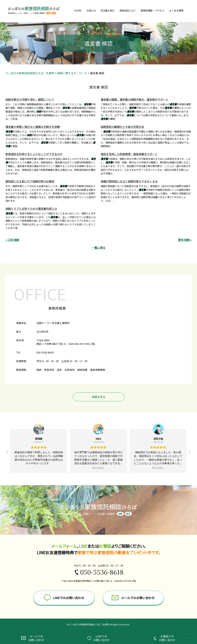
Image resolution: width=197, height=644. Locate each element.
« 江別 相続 (12, 240)
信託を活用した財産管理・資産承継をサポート (129, 154)
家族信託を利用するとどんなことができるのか (34, 154)
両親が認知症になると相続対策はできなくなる (129, 181)
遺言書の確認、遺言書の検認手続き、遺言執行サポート (134, 99)
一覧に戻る (99, 248)
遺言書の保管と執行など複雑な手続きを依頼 (33, 127)
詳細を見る (99, 397)
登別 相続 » (185, 240)
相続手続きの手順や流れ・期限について (30, 99)
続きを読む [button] (98, 468)
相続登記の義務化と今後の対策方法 (122, 127)
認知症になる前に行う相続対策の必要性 (30, 181)
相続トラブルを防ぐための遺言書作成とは (31, 209)
